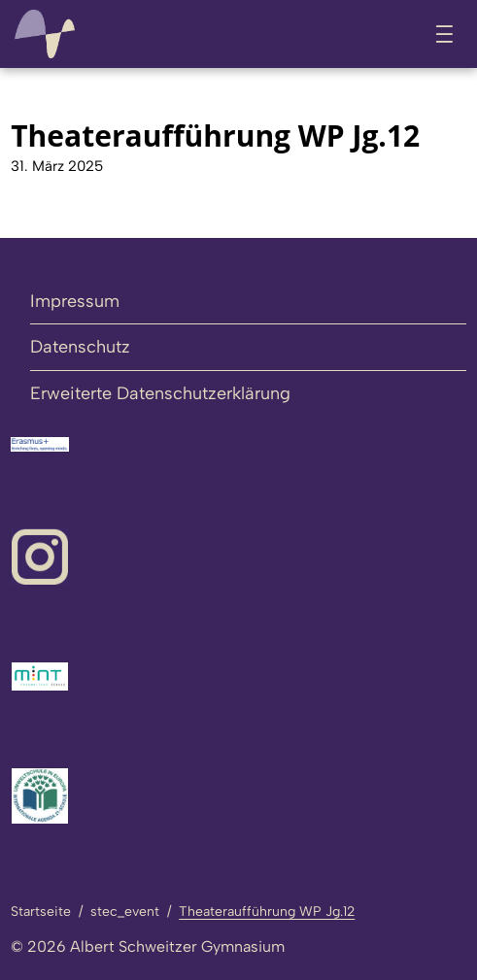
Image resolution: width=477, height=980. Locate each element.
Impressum (75, 301)
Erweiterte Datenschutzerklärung (160, 393)
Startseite (41, 912)
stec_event (125, 912)
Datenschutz (80, 347)
